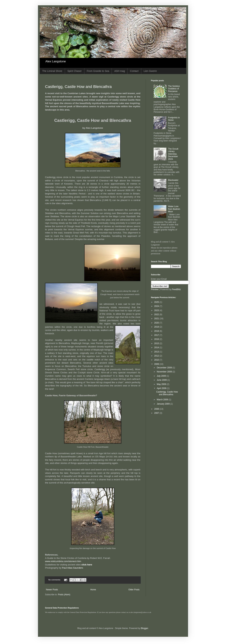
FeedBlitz (176, 289)
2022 (157, 314)
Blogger (145, 628)
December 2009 (165, 368)
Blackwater (173, 180)
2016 (157, 339)
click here (87, 565)
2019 (157, 327)
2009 (157, 364)
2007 (157, 413)
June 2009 (162, 380)
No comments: (55, 580)
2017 (157, 335)
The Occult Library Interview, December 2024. (173, 154)
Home (93, 590)
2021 (157, 319)
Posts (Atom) (64, 595)
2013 (157, 352)
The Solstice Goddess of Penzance (174, 89)
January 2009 (163, 404)
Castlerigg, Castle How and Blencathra (78, 87)
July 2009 (162, 376)
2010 (157, 360)
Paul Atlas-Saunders (72, 568)
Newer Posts (52, 590)
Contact (134, 71)
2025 (157, 302)
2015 (157, 343)
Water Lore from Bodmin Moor (174, 209)
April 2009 (162, 388)
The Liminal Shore (52, 71)
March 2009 (163, 400)
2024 (157, 306)
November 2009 (165, 372)
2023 (157, 310)
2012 (157, 356)
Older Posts (134, 590)
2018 (157, 331)
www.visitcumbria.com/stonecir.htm (63, 561)
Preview (155, 289)
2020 (157, 323)
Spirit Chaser (75, 71)
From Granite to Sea (98, 71)
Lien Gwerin (150, 71)
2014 (157, 348)
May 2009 (162, 384)
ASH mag (120, 71)
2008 (157, 409)
